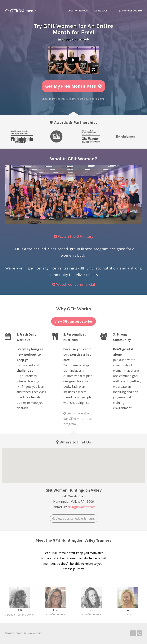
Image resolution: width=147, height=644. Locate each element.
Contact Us (101, 11)
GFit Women (20, 11)
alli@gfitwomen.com (82, 507)
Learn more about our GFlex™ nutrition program (78, 419)
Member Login (131, 11)
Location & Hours (78, 11)
